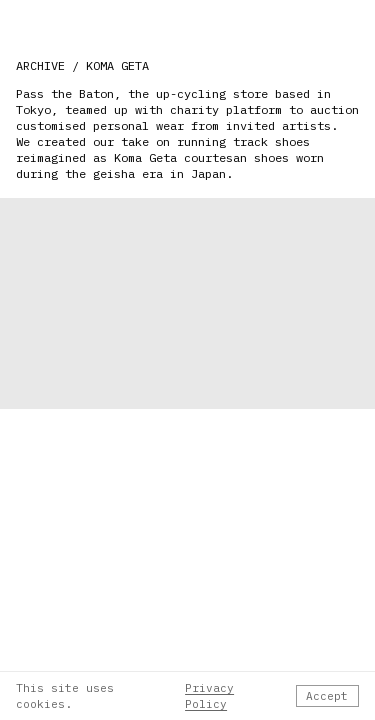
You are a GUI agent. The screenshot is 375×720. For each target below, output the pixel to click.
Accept (327, 696)
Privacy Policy (209, 696)
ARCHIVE (40, 65)
